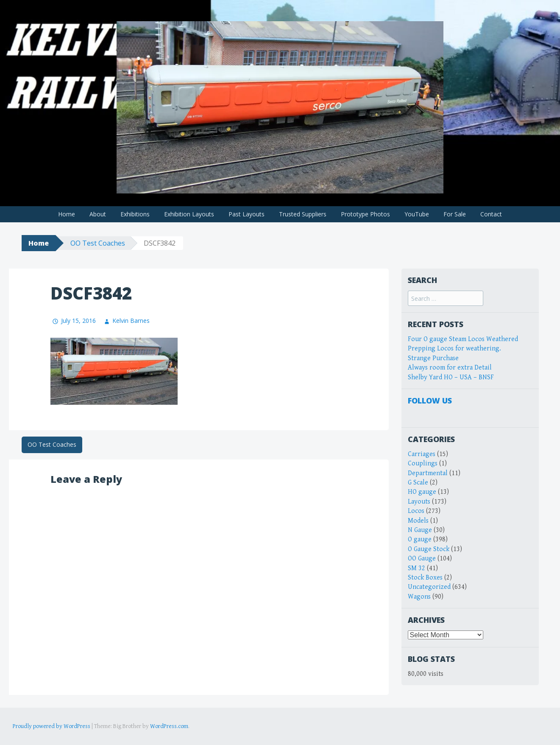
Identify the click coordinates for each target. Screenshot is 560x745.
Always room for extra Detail (450, 368)
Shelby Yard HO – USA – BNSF (451, 377)
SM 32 (417, 568)
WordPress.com (169, 726)
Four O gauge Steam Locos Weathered (463, 339)
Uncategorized (429, 587)
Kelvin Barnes (131, 321)
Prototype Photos (365, 214)
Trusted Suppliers (303, 214)
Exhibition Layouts (189, 214)
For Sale (455, 214)
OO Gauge (422, 559)
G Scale (418, 483)
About (98, 214)
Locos (416, 511)
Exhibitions (135, 214)
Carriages (422, 454)
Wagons (419, 597)
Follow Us (430, 401)
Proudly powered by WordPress (52, 726)
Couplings (423, 464)
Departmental (428, 473)
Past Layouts (247, 214)
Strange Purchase (433, 358)
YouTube (417, 214)
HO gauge (422, 492)
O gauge (420, 539)
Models (418, 521)
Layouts (419, 502)
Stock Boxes (425, 578)
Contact (491, 214)
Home (67, 214)
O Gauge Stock (429, 549)
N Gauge (420, 530)
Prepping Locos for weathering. (454, 349)
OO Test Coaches (98, 243)
